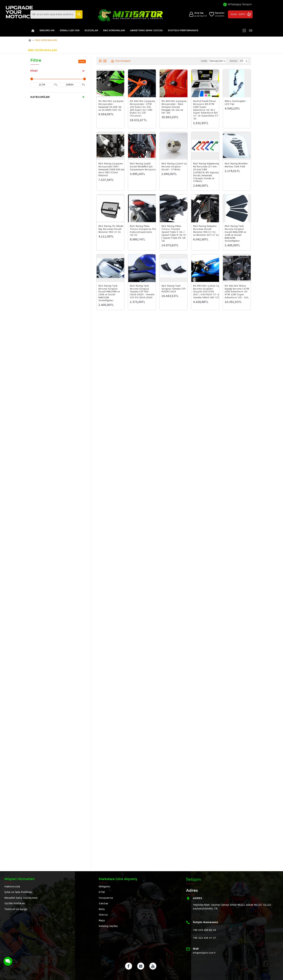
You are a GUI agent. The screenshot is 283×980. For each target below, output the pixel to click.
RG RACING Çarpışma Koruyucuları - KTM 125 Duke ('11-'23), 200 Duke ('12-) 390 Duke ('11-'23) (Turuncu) (142, 109)
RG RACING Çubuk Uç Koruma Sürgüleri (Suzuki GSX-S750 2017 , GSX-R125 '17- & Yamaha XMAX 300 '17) (206, 292)
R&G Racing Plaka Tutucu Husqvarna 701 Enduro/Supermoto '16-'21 (143, 231)
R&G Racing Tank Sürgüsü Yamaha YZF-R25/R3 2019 (174, 289)
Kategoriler (40, 97)
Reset (82, 61)
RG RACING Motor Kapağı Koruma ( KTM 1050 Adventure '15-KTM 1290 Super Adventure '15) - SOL (237, 292)
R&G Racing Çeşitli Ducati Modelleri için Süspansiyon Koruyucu (143, 167)
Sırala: (200, 61)
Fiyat (34, 71)
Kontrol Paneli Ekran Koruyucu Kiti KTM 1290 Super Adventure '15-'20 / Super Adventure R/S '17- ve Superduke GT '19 (206, 110)
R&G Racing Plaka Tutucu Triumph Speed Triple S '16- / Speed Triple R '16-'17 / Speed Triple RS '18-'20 (174, 234)
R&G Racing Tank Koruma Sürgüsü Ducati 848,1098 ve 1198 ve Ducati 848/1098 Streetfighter (235, 234)
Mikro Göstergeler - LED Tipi (236, 103)
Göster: (235, 61)
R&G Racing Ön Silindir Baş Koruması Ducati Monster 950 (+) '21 (111, 229)
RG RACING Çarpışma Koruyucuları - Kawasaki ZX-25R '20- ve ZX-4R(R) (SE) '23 (111, 106)
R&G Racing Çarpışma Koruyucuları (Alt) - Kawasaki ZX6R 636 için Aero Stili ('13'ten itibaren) (111, 170)
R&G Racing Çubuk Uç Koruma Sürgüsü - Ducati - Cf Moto (174, 167)
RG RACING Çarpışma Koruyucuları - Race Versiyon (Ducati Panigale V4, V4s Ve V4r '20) (174, 107)
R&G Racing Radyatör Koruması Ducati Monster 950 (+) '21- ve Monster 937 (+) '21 (206, 231)
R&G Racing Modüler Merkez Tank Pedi (236, 165)
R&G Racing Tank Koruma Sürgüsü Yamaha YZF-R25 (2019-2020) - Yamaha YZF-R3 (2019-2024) (142, 292)
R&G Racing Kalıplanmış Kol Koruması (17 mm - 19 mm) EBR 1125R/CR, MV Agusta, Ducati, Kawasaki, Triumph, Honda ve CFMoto (206, 173)
